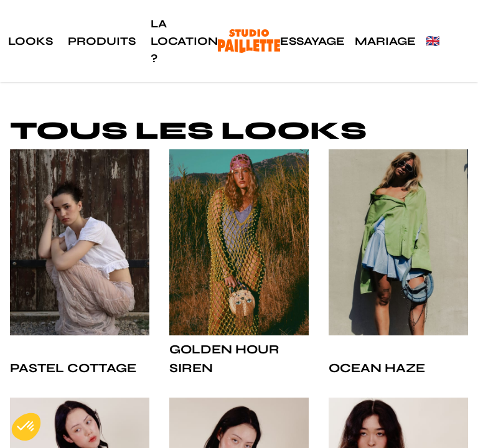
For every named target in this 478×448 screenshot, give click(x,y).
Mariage (385, 41)
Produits (102, 41)
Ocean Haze (377, 368)
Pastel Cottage (73, 368)
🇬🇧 (433, 41)
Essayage (312, 41)
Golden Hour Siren (224, 359)
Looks (30, 41)
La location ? (184, 41)
